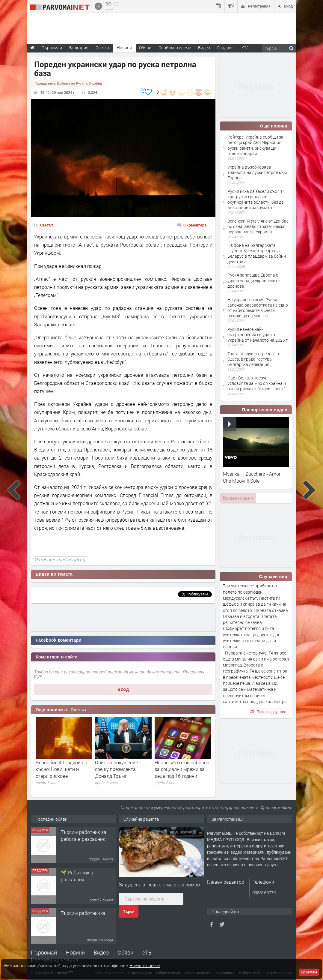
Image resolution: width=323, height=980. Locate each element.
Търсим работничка (83, 913)
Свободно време (175, 48)
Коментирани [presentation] (238, 498)
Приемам (309, 972)
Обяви (126, 952)
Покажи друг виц (268, 712)
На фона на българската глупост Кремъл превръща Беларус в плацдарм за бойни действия (257, 253)
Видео (101, 952)
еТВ (147, 952)
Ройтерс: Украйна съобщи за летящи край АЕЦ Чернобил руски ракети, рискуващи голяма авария (255, 145)
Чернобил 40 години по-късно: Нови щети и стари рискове (62, 769)
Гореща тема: (68, 83)
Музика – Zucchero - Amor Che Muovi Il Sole (252, 477)
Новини (124, 48)
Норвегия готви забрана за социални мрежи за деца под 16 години (182, 769)
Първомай (44, 952)
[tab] (238, 498)
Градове (225, 48)
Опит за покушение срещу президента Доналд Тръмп (116, 769)
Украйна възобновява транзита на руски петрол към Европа (257, 172)
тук (38, 676)
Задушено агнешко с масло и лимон (159, 884)
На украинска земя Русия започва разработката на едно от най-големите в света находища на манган (258, 308)
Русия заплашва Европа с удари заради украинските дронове (253, 280)
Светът (47, 225)
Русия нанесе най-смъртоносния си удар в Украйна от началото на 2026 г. (258, 335)
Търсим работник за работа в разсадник (84, 835)
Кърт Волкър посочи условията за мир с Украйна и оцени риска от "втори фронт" (257, 383)
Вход (123, 689)
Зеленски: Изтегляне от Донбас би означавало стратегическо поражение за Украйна (258, 226)
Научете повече (145, 965)
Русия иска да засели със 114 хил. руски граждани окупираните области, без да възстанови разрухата (256, 199)
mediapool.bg (71, 559)
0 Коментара (195, 225)
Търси (129, 912)
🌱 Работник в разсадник (77, 876)
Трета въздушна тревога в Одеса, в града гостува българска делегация (253, 359)
